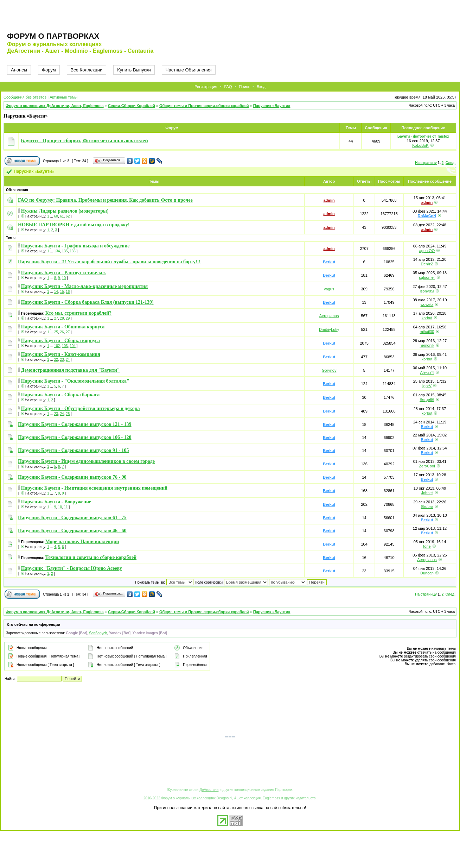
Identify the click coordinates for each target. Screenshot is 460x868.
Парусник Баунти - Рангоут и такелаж (63, 273)
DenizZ (427, 264)
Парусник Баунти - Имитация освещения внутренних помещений (94, 488)
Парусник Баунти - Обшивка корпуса (63, 327)
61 (62, 216)
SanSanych (98, 633)
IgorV (427, 386)
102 (57, 346)
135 (65, 251)
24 (68, 360)
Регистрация (206, 87)
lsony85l (427, 291)
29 (68, 318)
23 (62, 360)
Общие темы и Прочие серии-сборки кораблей (204, 106)
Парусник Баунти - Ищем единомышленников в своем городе (86, 461)
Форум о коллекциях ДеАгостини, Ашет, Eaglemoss (55, 106)
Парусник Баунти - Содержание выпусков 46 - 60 (72, 531)
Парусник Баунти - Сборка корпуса (60, 341)
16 (68, 292)
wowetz (427, 304)
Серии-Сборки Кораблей (132, 106)
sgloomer (427, 277)
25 (56, 332)
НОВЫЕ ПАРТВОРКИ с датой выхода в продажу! (74, 225)
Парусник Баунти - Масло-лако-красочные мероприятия (84, 286)
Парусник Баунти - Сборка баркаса (60, 395)
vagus (329, 289)
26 (62, 332)
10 (64, 278)
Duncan (427, 573)
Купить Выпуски (134, 70)
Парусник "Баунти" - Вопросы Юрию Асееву (72, 568)
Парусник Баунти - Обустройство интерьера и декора (81, 408)
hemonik (427, 345)
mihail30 (427, 332)
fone (427, 546)
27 (56, 318)
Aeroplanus (329, 316)
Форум (49, 70)
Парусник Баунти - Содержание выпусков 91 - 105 (74, 450)
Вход (261, 87)
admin (329, 200)
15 (62, 292)
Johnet (427, 493)
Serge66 (427, 400)
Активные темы (63, 97)
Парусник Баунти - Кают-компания (61, 354)
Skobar (427, 507)
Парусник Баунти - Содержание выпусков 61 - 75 (72, 518)
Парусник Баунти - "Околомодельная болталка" (75, 381)
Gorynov (329, 370)
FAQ (228, 87)
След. (451, 163)
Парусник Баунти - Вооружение (56, 502)
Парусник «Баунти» (272, 106)
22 (56, 360)
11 (66, 507)
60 (56, 216)
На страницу (426, 163)
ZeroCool (427, 466)
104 (73, 346)
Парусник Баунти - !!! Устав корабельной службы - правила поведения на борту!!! (109, 262)
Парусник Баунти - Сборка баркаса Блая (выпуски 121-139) (87, 302)
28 (62, 318)
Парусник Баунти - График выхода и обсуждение (75, 246)
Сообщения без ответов (25, 97)
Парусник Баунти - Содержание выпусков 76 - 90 (72, 477)
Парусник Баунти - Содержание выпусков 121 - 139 (75, 424)
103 (65, 346)
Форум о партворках (53, 36)
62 (68, 216)
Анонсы (19, 70)
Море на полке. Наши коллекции (82, 542)
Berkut (329, 262)
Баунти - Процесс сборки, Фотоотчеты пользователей (84, 140)
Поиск (244, 87)
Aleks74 (427, 372)
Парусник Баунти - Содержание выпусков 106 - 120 (75, 437)
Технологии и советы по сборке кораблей (91, 557)
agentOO (427, 251)
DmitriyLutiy (329, 329)
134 (57, 251)
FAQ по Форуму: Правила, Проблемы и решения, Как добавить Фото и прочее (105, 200)
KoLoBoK (420, 145)
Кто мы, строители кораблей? (79, 313)
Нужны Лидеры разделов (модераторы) (65, 211)
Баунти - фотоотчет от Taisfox (423, 136)
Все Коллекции (87, 70)
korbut (427, 318)
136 (73, 251)
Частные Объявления (189, 70)
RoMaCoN (427, 216)
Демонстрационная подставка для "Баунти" (71, 370)
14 (56, 292)
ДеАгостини (209, 790)
